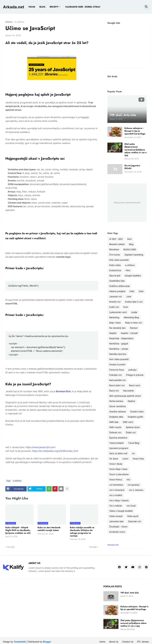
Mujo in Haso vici (134, 323)
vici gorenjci (133, 485)
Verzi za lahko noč (118, 453)
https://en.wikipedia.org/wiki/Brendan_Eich (55, 451)
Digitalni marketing (134, 255)
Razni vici (114, 391)
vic (133, 453)
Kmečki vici (115, 302)
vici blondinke (116, 485)
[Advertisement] (127, 46)
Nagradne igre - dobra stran (83, 7)
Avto (129, 239)
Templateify (20, 642)
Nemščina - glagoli (119, 344)
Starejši (93, 547)
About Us (114, 642)
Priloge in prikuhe (135, 375)
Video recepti (116, 516)
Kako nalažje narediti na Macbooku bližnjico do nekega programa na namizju (82, 532)
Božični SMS (130, 249)
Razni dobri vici (117, 385)
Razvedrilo (128, 391)
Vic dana (114, 459)
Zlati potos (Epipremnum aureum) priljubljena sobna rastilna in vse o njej (135, 150)
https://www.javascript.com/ (40, 447)
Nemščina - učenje (119, 349)
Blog (131, 244)
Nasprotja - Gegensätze (121, 338)
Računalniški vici (117, 380)
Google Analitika (133, 276)
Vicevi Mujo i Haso (118, 469)
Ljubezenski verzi (118, 312)
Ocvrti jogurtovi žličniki (132, 167)
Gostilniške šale (117, 281)
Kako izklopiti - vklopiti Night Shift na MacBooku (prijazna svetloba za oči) (18, 530)
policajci (132, 370)
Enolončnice (115, 270)
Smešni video (137, 412)
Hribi (132, 291)
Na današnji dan (117, 328)
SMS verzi (128, 422)
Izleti (141, 291)
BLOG (42, 7)
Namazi (134, 328)
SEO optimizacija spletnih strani (125, 396)
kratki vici (114, 307)
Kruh (126, 307)
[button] (146, 7)
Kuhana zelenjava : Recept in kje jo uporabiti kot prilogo (135, 131)
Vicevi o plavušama (119, 474)
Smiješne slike (116, 417)
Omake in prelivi (117, 364)
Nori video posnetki (119, 359)
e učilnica (20, 22)
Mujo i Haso (115, 323)
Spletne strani (133, 427)
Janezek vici (116, 296)
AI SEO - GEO (116, 239)
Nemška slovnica (118, 354)
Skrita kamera (116, 401)
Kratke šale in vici (134, 302)
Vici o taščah (116, 506)
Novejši (11, 547)
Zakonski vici (134, 521)
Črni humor (115, 255)
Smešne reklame (118, 412)
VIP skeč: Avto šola (130, 593)
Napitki (113, 333)
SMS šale (114, 422)
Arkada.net (14, 7)
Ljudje (134, 312)
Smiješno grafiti (135, 417)
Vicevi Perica (116, 480)
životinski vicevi (117, 532)
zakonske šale (116, 521)
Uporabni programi (119, 448)
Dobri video (115, 265)
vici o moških (116, 495)
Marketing (114, 317)
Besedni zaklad (117, 244)
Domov (9, 22)
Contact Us (128, 642)
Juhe (129, 296)
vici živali (131, 506)
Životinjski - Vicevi (118, 527)
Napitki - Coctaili (129, 333)
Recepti (54, 7)
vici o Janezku (136, 490)
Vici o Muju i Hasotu (119, 500)
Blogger (47, 642)
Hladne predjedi (117, 291)
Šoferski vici (115, 432)
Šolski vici (131, 432)
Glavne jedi (115, 276)
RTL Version (143, 642)
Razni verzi (135, 385)
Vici (128, 480)
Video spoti (133, 516)
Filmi (128, 270)
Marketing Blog (131, 317)
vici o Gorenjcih (117, 490)
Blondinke (114, 249)
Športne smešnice (118, 438)
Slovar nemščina (117, 406)
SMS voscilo (115, 427)
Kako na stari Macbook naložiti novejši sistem (49, 529)
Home (32, 7)
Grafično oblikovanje (119, 286)
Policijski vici (115, 375)
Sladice (131, 401)
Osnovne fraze (117, 370)
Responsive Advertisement (127, 202)
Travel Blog (134, 443)
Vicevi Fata (138, 459)
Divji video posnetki (119, 260)
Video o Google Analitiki (121, 511)
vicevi (125, 459)
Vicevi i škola (116, 464)
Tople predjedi (116, 443)
